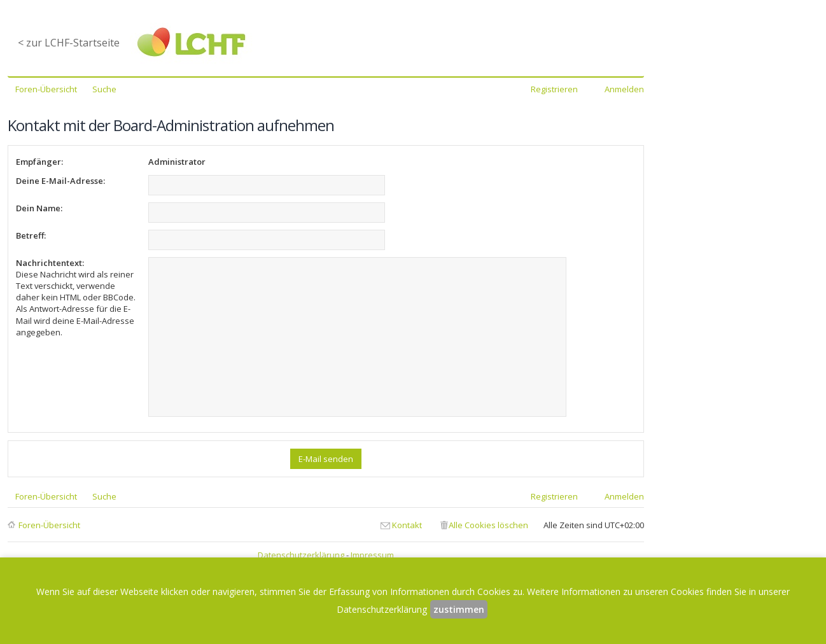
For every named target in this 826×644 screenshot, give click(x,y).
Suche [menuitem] (104, 89)
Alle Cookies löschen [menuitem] (488, 525)
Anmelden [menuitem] (624, 89)
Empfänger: (39, 162)
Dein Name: (39, 208)
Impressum (372, 555)
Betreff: (31, 235)
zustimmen (459, 609)
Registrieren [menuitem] (554, 89)
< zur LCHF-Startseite (69, 43)
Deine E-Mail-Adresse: (60, 181)
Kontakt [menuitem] (407, 525)
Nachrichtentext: (50, 263)
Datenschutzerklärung (301, 555)
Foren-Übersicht (49, 525)
